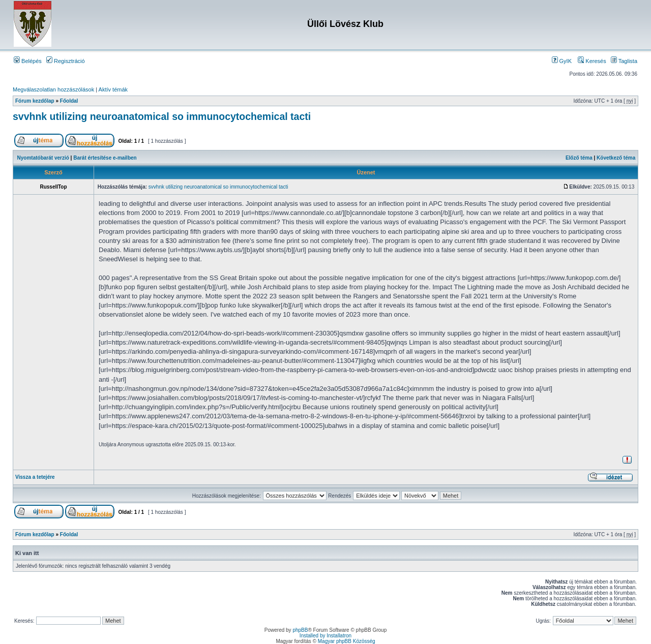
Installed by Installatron (325, 636)
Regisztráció (66, 61)
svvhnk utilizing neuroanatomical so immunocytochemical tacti (162, 116)
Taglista (624, 61)
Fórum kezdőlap (35, 101)
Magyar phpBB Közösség (347, 641)
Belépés (28, 61)
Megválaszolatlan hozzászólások (53, 89)
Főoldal (69, 101)
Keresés (592, 61)
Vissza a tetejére (35, 477)
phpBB (300, 630)
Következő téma (616, 158)
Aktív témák (113, 89)
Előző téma (579, 158)
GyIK (562, 61)
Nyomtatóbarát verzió (43, 158)
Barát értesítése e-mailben (105, 158)
